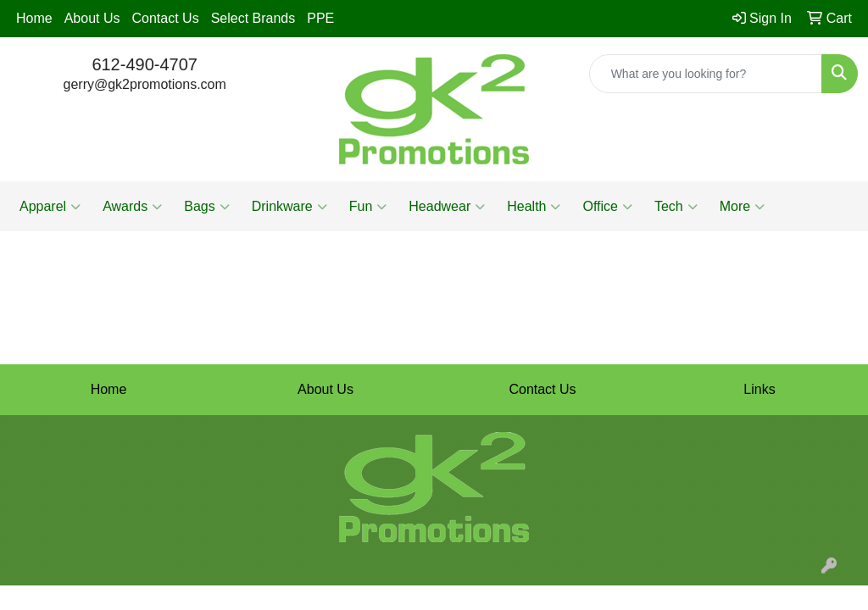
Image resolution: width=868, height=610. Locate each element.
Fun (368, 207)
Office (607, 207)
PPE (320, 18)
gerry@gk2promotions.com (145, 84)
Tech (676, 207)
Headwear (447, 207)
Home (34, 18)
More (742, 207)
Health (534, 207)
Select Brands (253, 18)
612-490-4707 (145, 64)
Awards (132, 207)
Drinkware (289, 207)
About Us (92, 18)
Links (759, 389)
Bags (206, 207)
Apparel (50, 207)
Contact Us (166, 18)
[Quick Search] (706, 74)
